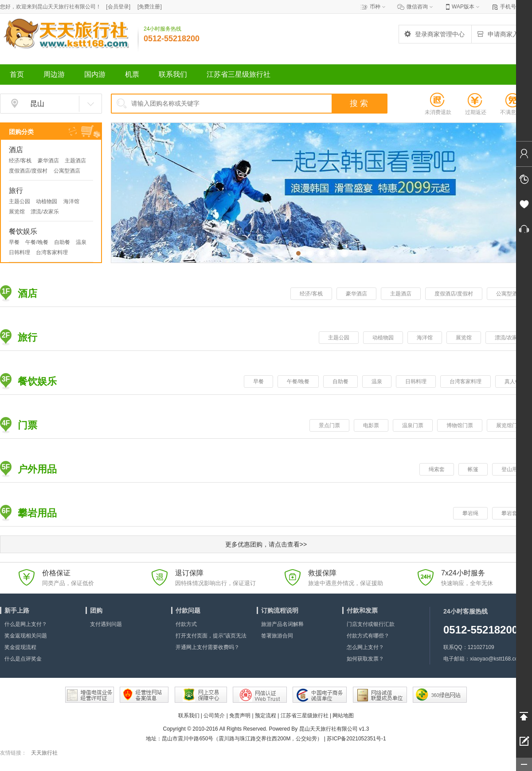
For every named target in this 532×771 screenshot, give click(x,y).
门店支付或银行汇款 (371, 624)
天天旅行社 (44, 753)
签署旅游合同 (277, 636)
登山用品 (512, 469)
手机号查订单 (516, 7)
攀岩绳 (470, 513)
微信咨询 (417, 7)
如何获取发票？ (365, 659)
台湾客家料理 (52, 252)
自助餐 (62, 242)
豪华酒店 (48, 161)
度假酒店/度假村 (28, 171)
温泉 (81, 242)
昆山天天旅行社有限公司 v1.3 (334, 729)
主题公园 (20, 201)
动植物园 (47, 201)
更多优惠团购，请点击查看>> (266, 544)
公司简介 (214, 716)
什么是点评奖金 (23, 659)
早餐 (14, 242)
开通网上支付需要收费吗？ (207, 647)
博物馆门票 (460, 425)
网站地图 (343, 716)
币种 (375, 7)
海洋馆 (71, 201)
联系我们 (189, 716)
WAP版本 (463, 7)
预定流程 (266, 716)
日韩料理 (20, 252)
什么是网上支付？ (26, 624)
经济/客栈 (20, 161)
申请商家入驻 (501, 34)
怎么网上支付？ (365, 647)
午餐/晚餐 (37, 242)
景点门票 (329, 425)
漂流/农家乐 (45, 212)
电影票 (371, 425)
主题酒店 (75, 161)
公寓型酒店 (67, 171)
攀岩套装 (512, 513)
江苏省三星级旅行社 (305, 716)
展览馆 (17, 212)
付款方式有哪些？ (368, 636)
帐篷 (473, 469)
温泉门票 (413, 425)
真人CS (514, 382)
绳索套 (437, 469)
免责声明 (240, 716)
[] (118, 7)
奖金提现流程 (20, 647)
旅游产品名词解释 (282, 624)
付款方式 (186, 624)
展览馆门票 (509, 425)
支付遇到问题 (106, 624)
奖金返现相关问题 (26, 636)
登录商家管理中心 (434, 34)
